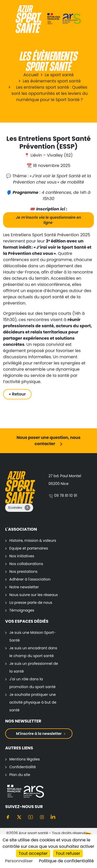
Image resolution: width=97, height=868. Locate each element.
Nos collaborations (26, 564)
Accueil (31, 75)
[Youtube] (31, 817)
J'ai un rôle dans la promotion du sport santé (32, 683)
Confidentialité (23, 767)
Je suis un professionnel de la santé (34, 667)
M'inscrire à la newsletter (39, 734)
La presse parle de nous (31, 603)
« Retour (17, 394)
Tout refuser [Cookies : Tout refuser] (68, 853)
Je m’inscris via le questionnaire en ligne (49, 220)
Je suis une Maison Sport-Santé (33, 636)
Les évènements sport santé (52, 81)
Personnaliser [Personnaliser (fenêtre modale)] (19, 861)
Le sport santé (59, 75)
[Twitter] (19, 817)
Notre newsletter (24, 587)
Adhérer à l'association (30, 579)
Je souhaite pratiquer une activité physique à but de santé (33, 702)
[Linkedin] (53, 817)
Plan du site (20, 775)
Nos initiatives (22, 556)
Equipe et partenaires (29, 548)
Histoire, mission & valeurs (33, 540)
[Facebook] (8, 817)
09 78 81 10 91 (63, 496)
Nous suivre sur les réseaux (33, 595)
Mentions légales (25, 759)
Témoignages (22, 610)
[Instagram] (42, 817)
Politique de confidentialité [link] (66, 861)
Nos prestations (23, 572)
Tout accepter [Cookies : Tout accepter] (33, 853)
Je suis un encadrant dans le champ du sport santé (33, 652)
